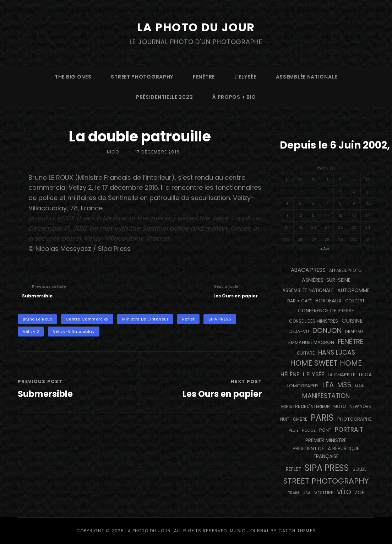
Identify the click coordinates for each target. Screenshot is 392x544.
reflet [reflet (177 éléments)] (293, 469)
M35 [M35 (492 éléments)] (344, 385)
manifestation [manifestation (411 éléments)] (326, 396)
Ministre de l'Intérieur (145, 319)
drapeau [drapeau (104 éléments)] (354, 332)
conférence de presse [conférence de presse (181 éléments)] (326, 311)
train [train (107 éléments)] (293, 493)
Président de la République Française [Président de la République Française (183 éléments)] (326, 453)
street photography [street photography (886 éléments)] (326, 481)
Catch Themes (297, 531)
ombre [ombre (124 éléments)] (300, 419)
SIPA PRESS (220, 319)
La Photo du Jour (196, 27)
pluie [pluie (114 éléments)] (294, 430)
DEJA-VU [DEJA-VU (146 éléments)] (299, 331)
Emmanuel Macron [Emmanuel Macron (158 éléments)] (311, 342)
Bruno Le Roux (37, 319)
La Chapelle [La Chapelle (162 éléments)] (342, 375)
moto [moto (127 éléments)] (340, 406)
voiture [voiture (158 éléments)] (324, 493)
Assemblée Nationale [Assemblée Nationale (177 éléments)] (308, 290)
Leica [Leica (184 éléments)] (365, 375)
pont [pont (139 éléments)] (325, 430)
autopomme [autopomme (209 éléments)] (353, 290)
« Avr (325, 249)
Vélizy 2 (31, 332)
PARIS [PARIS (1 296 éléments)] (322, 418)
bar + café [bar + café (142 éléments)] (300, 301)
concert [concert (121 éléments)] (355, 301)
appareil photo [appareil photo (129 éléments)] (345, 270)
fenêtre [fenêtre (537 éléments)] (351, 342)
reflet (188, 319)
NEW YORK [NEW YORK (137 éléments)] (360, 406)
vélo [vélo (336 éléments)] (344, 492)
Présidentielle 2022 (164, 97)
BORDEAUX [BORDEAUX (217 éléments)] (328, 301)
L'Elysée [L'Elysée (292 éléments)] (314, 374)
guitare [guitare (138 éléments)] (306, 353)
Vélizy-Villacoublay (74, 332)
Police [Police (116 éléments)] (309, 430)
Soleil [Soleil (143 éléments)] (359, 469)
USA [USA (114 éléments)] (307, 493)
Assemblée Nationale (307, 77)
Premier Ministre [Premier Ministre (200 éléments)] (326, 440)
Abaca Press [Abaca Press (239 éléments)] (308, 270)
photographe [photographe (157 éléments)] (355, 419)
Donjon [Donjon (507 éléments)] (327, 331)
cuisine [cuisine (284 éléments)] (352, 321)
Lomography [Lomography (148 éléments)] (303, 386)
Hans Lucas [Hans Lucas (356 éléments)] (337, 352)
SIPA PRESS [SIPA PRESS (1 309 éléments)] (327, 468)
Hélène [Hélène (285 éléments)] (290, 374)
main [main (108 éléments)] (360, 386)
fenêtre (204, 77)
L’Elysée (245, 77)
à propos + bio (234, 97)
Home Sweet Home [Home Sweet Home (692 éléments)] (326, 363)
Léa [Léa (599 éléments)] (328, 385)
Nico (113, 152)
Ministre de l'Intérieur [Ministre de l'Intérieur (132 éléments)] (306, 406)
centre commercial (87, 319)
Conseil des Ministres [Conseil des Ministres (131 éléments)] (314, 321)
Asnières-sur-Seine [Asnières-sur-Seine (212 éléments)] (326, 280)
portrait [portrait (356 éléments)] (349, 430)
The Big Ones (73, 77)
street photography (142, 77)
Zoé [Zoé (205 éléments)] (360, 492)
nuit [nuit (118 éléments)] (285, 419)
